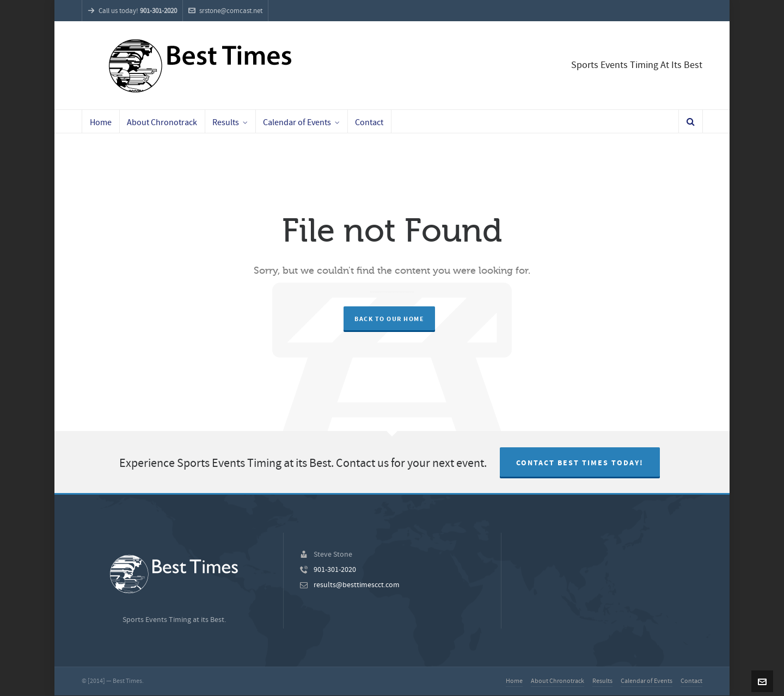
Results (602, 681)
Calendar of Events (647, 681)
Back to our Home (389, 319)
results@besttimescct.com (357, 585)
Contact (691, 681)
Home (514, 681)
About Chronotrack (558, 681)
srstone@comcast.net (225, 11)
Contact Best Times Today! (580, 463)
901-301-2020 (335, 570)
